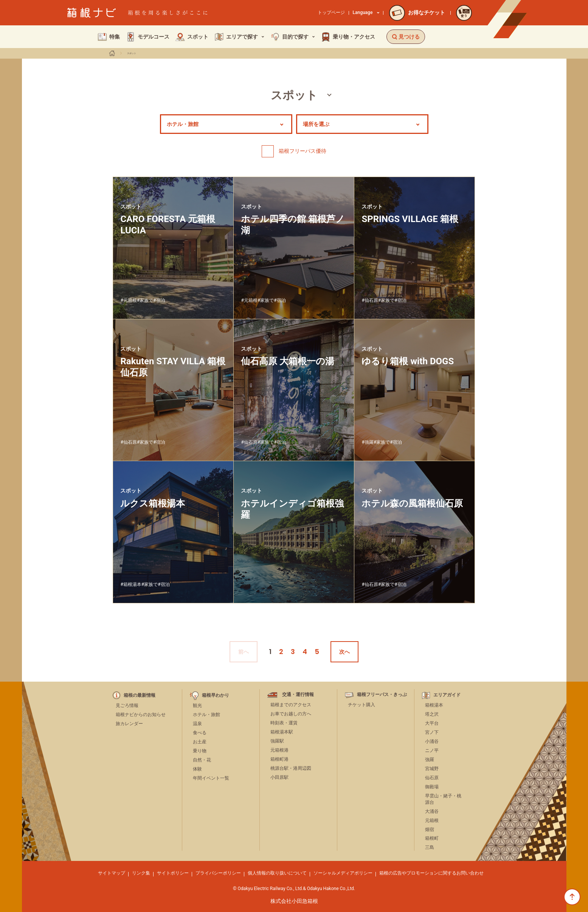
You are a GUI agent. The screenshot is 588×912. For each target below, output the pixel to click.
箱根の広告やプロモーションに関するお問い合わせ (431, 873)
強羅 (430, 760)
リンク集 (141, 873)
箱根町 (432, 838)
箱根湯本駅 (282, 732)
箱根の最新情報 (140, 695)
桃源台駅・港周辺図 (291, 768)
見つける (406, 37)
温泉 (197, 724)
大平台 (432, 723)
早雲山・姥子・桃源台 (443, 799)
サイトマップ (112, 873)
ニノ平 (432, 750)
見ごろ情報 (127, 705)
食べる (200, 733)
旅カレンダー (129, 724)
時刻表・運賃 (284, 723)
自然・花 (202, 760)
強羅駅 (277, 741)
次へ (344, 652)
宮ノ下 (432, 732)
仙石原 (432, 778)
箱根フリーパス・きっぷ (382, 695)
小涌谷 (432, 741)
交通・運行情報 (298, 695)
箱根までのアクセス (291, 705)
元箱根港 (279, 750)
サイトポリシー (173, 873)
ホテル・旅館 (206, 715)
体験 (197, 769)
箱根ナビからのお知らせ (141, 715)
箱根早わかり (216, 695)
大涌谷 (432, 811)
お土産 (200, 742)
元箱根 (432, 820)
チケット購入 (361, 705)
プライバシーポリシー (218, 873)
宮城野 (432, 769)
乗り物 (200, 751)
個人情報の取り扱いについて (277, 873)
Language (366, 12)
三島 (430, 847)
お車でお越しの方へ (291, 714)
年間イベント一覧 (211, 778)
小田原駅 (279, 777)
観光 (197, 705)
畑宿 (430, 830)
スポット (132, 53)
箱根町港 (279, 759)
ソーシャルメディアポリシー (343, 873)
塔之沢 (432, 714)
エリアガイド (447, 695)
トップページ (331, 12)
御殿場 (432, 787)
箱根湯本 (434, 705)
